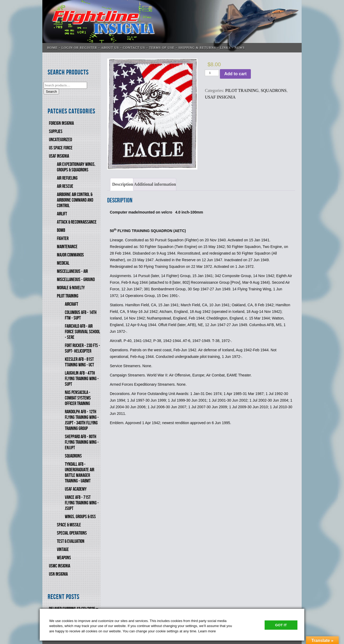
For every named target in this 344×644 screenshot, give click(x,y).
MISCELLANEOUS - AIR (72, 271)
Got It (281, 625)
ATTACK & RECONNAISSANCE (77, 222)
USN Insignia (58, 574)
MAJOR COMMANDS (70, 255)
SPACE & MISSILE (69, 525)
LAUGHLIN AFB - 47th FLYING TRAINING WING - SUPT (82, 379)
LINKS (225, 48)
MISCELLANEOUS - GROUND (76, 280)
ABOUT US (110, 48)
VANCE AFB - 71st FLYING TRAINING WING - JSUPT (82, 503)
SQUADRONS (73, 456)
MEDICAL (63, 263)
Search (51, 92)
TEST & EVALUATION (71, 541)
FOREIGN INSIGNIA (61, 123)
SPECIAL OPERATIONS (72, 533)
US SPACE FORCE (61, 148)
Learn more (207, 631)
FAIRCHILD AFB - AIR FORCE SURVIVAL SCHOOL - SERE (82, 332)
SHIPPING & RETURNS (197, 48)
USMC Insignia (60, 566)
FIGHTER (63, 239)
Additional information (155, 184)
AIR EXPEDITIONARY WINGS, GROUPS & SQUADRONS (76, 167)
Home (52, 48)
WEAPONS (64, 558)
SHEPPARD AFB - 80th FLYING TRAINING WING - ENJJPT (82, 442)
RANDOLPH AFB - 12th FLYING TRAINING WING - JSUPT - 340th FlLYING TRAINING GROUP (82, 420)
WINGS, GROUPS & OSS (80, 517)
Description (123, 184)
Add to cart (235, 74)
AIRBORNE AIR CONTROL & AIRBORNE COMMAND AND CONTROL (75, 200)
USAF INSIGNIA (59, 156)
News (240, 48)
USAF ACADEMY (76, 489)
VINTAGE (63, 550)
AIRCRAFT (71, 304)
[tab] (122, 184)
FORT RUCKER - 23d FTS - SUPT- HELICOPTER (82, 348)
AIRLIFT (62, 214)
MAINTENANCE (67, 247)
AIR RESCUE (65, 186)
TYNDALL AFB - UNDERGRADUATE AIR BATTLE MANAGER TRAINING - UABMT (80, 473)
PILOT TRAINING (68, 296)
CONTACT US (134, 48)
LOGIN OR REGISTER (79, 48)
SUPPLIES (56, 132)
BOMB (61, 230)
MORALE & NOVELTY (71, 288)
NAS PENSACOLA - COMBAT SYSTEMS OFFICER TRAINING (78, 398)
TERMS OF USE (162, 48)
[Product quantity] (212, 73)
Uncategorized (60, 140)
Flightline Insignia (172, 26)
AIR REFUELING (67, 178)
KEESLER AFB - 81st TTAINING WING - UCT (79, 362)
